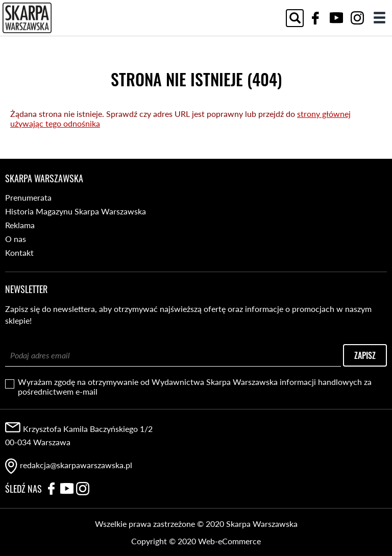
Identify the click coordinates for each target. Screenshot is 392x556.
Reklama (20, 225)
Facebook (315, 18)
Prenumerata (28, 197)
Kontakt (19, 252)
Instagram (357, 18)
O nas (16, 239)
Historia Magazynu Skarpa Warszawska (76, 211)
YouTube (336, 18)
